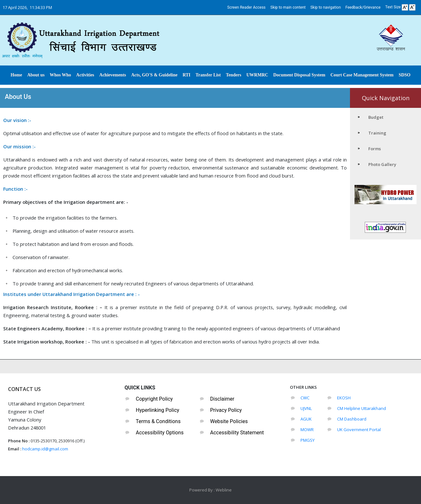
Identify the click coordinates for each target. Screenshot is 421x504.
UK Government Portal (359, 430)
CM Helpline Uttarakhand (362, 408)
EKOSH (344, 398)
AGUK (306, 419)
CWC (305, 398)
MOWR (307, 430)
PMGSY (308, 440)
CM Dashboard (352, 419)
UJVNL (306, 408)
